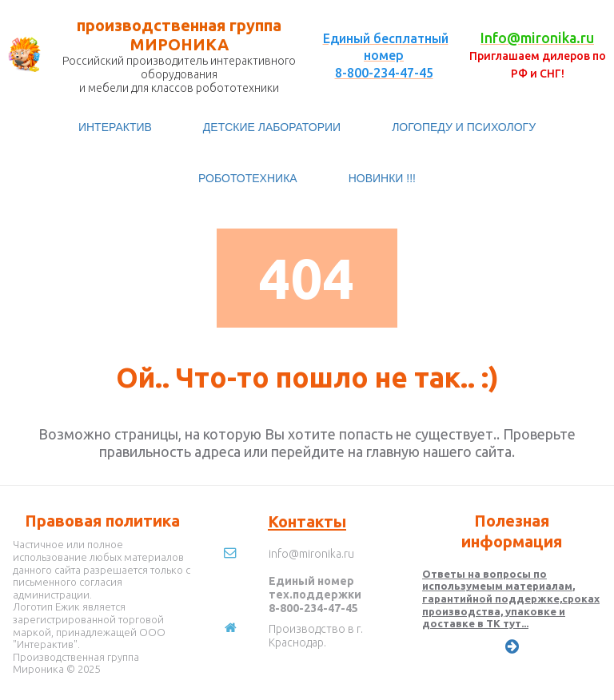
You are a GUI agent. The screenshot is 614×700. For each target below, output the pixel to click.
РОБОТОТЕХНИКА (248, 178)
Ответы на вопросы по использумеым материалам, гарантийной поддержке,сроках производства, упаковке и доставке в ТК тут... (511, 599)
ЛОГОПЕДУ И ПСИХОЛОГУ (464, 127)
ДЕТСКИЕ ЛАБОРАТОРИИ (272, 127)
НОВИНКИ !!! (382, 178)
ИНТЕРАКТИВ (115, 127)
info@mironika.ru (311, 553)
